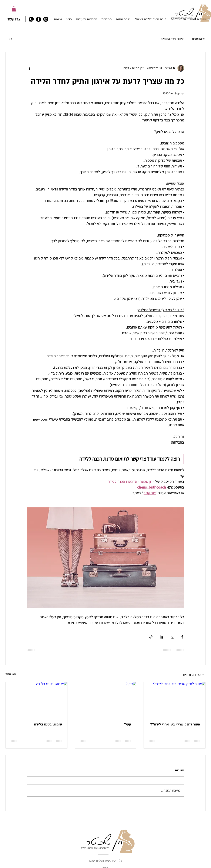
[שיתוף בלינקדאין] (161, 637)
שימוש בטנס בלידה (48, 724)
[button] (14, 9)
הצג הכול (11, 674)
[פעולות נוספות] (29, 68)
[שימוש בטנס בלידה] (36, 699)
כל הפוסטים (199, 39)
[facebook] (38, 19)
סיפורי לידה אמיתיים (172, 39)
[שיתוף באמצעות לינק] (151, 637)
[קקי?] (106, 699)
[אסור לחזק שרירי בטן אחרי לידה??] (175, 699)
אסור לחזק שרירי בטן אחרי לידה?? (175, 724)
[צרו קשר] (14, 19)
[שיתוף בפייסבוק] (182, 637)
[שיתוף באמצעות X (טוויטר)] (172, 637)
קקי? (128, 724)
